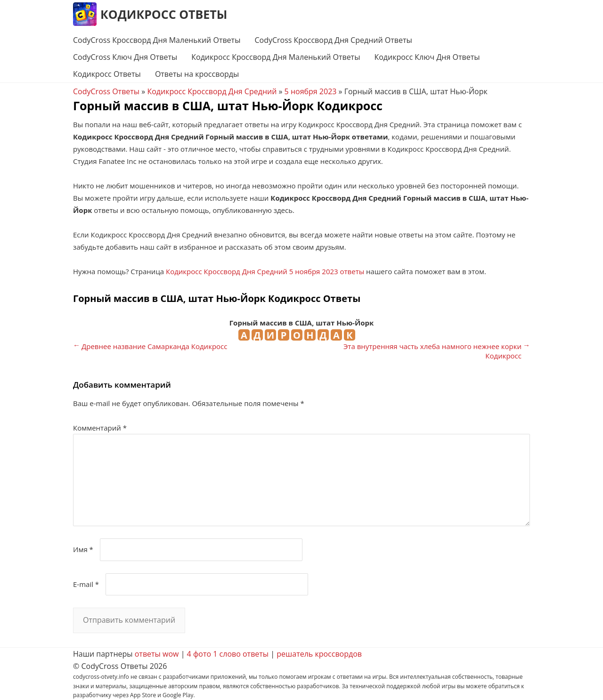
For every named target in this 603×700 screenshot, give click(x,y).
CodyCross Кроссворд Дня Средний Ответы (333, 40)
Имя (83, 549)
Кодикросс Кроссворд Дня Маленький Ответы (276, 57)
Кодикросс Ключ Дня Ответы (427, 57)
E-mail (86, 584)
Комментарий (100, 428)
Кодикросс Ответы (164, 14)
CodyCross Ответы (106, 91)
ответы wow (157, 654)
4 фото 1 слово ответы (228, 654)
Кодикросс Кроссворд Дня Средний (212, 91)
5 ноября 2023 (311, 91)
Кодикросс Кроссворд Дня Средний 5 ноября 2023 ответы (265, 271)
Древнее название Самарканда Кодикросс (154, 346)
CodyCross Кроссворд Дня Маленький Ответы (157, 40)
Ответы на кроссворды (197, 74)
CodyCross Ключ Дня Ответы (125, 57)
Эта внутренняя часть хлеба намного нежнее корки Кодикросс (432, 351)
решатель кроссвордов (319, 654)
